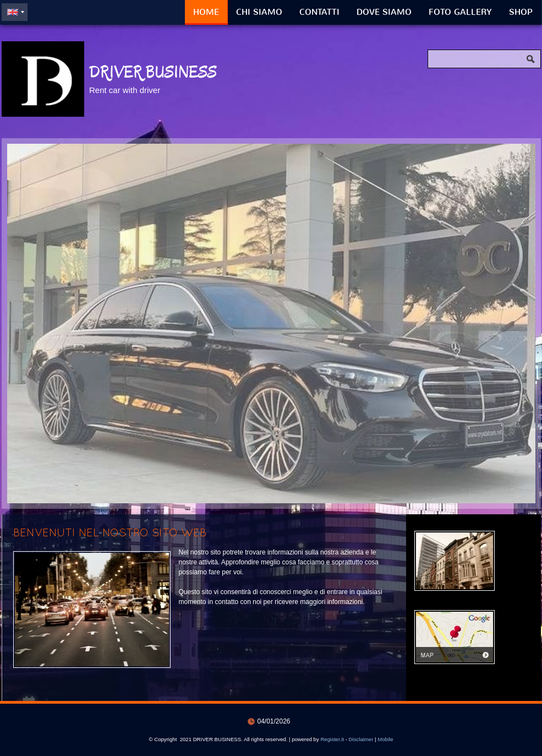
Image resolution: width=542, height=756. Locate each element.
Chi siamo (259, 12)
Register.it (332, 739)
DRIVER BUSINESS (153, 72)
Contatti (319, 12)
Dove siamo (384, 12)
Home (206, 12)
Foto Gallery (460, 12)
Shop (521, 12)
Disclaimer (361, 739)
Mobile (385, 739)
